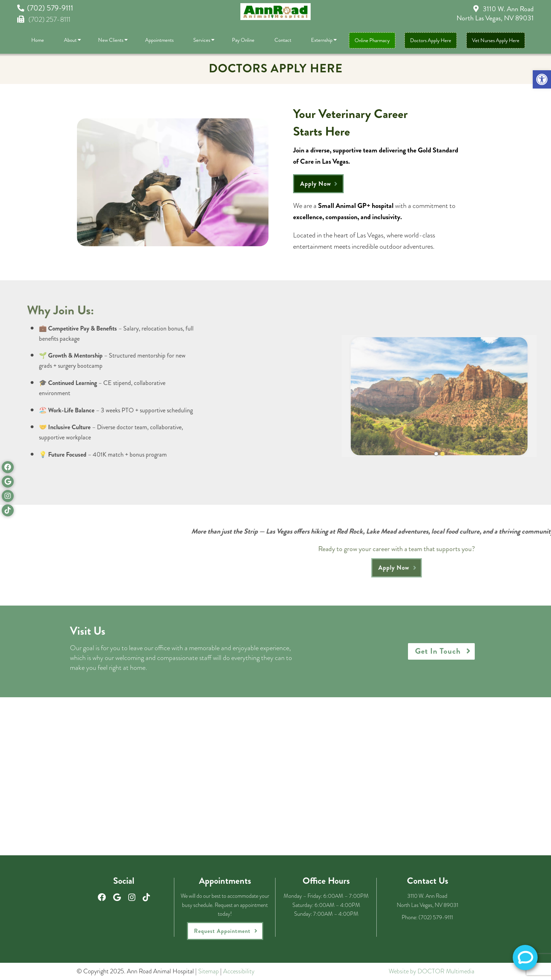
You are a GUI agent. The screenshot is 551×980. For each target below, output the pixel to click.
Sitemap (209, 971)
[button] (542, 79)
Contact (283, 40)
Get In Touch (438, 651)
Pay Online (243, 40)
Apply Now (316, 184)
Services (202, 40)
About (70, 40)
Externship (322, 40)
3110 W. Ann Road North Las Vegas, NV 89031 (495, 14)
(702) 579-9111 (50, 8)
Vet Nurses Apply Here (496, 40)
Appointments (159, 40)
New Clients (111, 40)
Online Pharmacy (372, 40)
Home (38, 40)
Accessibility (239, 971)
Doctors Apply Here (431, 40)
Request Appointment (222, 931)
